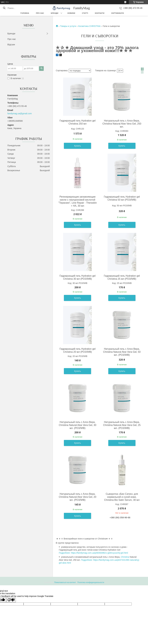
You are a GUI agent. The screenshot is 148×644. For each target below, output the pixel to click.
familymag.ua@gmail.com (20, 113)
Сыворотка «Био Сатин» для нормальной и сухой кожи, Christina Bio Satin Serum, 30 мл (122, 497)
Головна (25, 13)
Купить (77, 146)
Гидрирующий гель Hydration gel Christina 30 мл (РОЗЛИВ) (77, 277)
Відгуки (11, 44)
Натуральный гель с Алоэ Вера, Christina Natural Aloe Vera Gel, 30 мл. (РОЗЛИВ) (77, 425)
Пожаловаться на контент (65, 582)
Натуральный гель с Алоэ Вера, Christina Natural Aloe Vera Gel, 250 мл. (122, 124)
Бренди (55, 13)
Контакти (100, 13)
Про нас (40, 13)
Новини (71, 13)
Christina (125, 557)
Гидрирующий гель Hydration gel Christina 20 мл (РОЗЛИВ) (77, 350)
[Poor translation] (11, 600)
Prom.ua (87, 580)
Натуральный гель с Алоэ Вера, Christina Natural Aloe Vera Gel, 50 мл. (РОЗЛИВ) (122, 352)
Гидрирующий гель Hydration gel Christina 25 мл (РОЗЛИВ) (122, 277)
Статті (85, 13)
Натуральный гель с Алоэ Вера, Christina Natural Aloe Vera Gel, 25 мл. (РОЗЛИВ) (122, 425)
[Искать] (4, 8)
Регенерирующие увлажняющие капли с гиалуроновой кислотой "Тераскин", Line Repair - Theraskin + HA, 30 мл (78, 201)
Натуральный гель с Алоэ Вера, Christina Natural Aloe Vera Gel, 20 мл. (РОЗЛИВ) (77, 497)
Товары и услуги (68, 26)
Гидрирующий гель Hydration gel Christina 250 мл (77, 122)
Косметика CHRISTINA (89, 26)
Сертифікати (117, 13)
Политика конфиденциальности (91, 582)
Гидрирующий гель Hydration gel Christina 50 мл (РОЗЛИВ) (122, 198)
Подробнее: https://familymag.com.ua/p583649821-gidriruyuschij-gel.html (93, 553)
